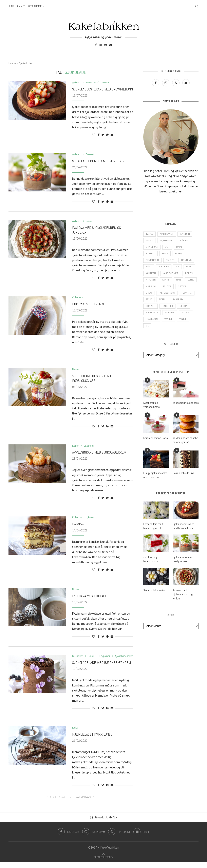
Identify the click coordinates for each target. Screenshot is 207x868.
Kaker (90, 83)
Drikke (76, 591)
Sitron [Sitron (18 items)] (150, 317)
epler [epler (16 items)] (166, 255)
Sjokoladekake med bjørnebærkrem (101, 668)
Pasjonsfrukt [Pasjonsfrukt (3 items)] (182, 297)
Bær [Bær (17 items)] (168, 248)
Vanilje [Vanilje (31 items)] (185, 324)
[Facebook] (96, 45)
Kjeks (75, 734)
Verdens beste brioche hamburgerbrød (185, 445)
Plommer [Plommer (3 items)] (151, 303)
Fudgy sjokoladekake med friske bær (155, 480)
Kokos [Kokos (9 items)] (190, 276)
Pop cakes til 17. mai (88, 305)
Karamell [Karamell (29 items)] (152, 276)
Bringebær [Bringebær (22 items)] (152, 248)
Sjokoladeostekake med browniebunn (102, 89)
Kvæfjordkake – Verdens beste (152, 410)
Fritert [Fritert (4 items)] (181, 255)
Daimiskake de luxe (184, 478)
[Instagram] (100, 45)
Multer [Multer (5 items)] (181, 290)
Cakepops (78, 298)
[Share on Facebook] (99, 135)
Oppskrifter (35, 6)
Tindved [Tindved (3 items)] (150, 324)
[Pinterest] (106, 45)
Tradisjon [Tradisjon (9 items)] (168, 324)
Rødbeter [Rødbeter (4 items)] (185, 310)
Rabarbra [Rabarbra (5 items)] (151, 310)
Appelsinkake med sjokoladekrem (99, 453)
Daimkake (79, 525)
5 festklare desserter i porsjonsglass (91, 379)
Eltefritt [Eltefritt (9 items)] (151, 255)
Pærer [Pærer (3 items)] (180, 303)
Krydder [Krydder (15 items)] (151, 283)
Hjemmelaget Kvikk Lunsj (92, 740)
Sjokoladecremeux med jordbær (98, 161)
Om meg (21, 6)
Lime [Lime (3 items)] (180, 283)
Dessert (92, 155)
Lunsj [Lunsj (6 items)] (149, 290)
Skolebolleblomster (154, 595)
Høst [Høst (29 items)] (149, 269)
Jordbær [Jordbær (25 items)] (164, 269)
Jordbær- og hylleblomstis (151, 564)
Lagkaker (90, 447)
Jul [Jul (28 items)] (178, 269)
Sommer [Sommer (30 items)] (184, 317)
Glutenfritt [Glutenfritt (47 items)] (153, 262)
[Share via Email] (112, 135)
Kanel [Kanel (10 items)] (190, 269)
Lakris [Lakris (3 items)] (166, 283)
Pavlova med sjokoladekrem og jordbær (183, 599)
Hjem (11, 6)
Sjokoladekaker (82, 662)
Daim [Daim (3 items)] (180, 248)
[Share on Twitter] (103, 135)
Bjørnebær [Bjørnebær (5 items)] (167, 241)
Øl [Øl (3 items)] (162, 331)
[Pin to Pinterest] (107, 135)
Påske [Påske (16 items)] (166, 303)
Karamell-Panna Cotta (156, 443)
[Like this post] (94, 135)
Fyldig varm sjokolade (90, 597)
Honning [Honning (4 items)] (188, 262)
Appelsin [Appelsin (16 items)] (186, 234)
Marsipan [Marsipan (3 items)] (165, 290)
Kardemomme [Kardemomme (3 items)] (172, 276)
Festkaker (78, 657)
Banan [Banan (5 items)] (150, 241)
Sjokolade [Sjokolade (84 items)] (167, 317)
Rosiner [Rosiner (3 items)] (168, 310)
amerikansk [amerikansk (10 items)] (168, 234)
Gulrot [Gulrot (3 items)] (172, 262)
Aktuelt (77, 83)
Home (12, 63)
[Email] (111, 45)
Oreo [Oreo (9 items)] (164, 297)
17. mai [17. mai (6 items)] (150, 234)
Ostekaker (105, 83)
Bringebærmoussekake (186, 408)
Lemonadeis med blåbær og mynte (153, 531)
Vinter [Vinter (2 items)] (150, 331)
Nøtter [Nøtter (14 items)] (150, 297)
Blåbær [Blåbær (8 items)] (184, 241)
